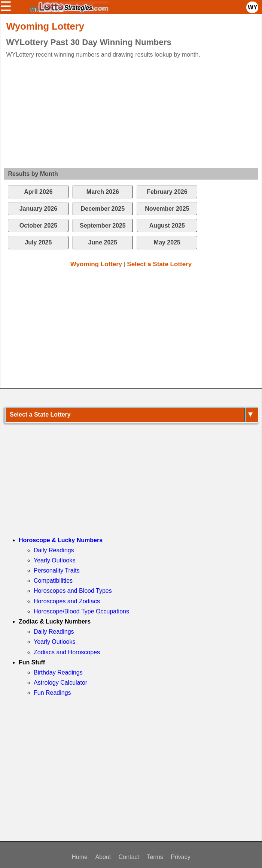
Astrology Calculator (60, 683)
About (103, 857)
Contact (129, 857)
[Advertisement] (126, 112)
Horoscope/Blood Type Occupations (81, 611)
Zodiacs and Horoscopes (67, 652)
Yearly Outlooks (54, 560)
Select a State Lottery (159, 264)
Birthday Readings (58, 672)
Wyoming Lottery (96, 264)
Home (80, 857)
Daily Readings (54, 550)
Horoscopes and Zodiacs (67, 601)
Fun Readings (52, 693)
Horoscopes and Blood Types (73, 591)
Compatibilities (53, 581)
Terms (155, 857)
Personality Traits (57, 570)
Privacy (180, 857)
